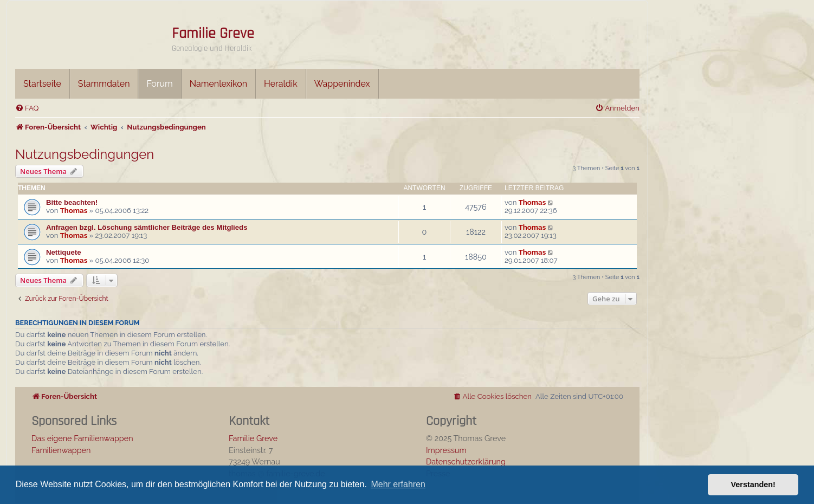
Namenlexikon (218, 84)
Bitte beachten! (72, 202)
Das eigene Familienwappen (82, 438)
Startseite (42, 84)
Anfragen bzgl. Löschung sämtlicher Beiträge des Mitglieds (147, 227)
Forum (159, 84)
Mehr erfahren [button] (398, 484)
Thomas (74, 211)
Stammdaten (104, 84)
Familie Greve (213, 34)
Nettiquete (63, 252)
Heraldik (281, 84)
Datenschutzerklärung (466, 461)
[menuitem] (27, 108)
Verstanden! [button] (753, 484)
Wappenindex (342, 84)
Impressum (446, 450)
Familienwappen (61, 450)
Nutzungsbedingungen (85, 154)
